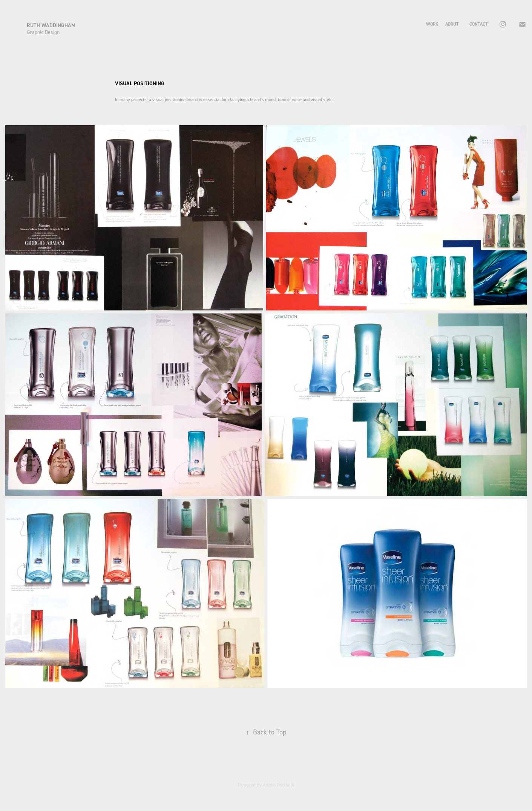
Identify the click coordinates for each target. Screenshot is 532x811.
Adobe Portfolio (278, 785)
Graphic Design (43, 32)
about (452, 24)
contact (478, 24)
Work (432, 24)
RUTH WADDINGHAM (52, 25)
